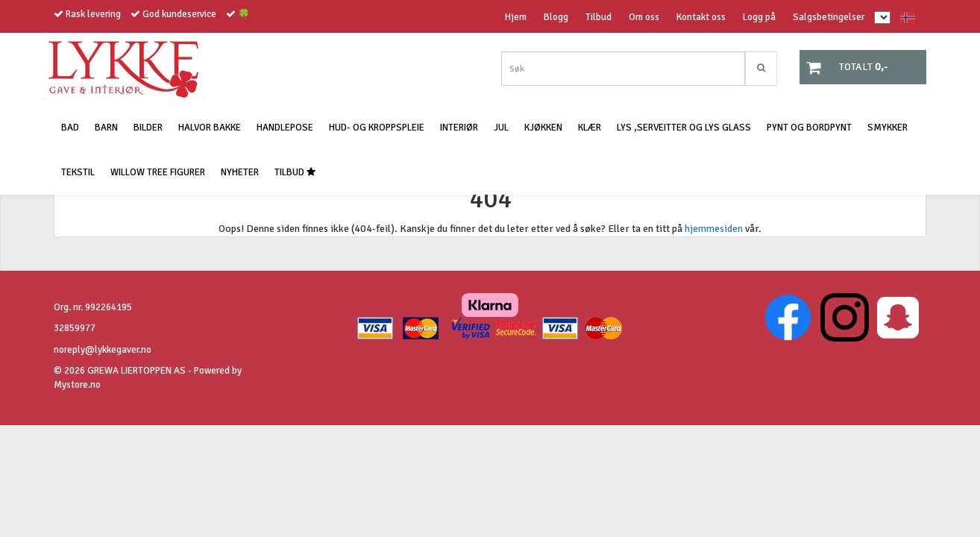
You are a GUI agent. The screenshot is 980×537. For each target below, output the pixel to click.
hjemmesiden (714, 229)
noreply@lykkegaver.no (103, 350)
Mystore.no (77, 385)
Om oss (644, 17)
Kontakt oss (701, 17)
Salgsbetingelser (829, 17)
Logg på (759, 17)
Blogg (556, 17)
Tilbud (599, 17)
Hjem (516, 17)
